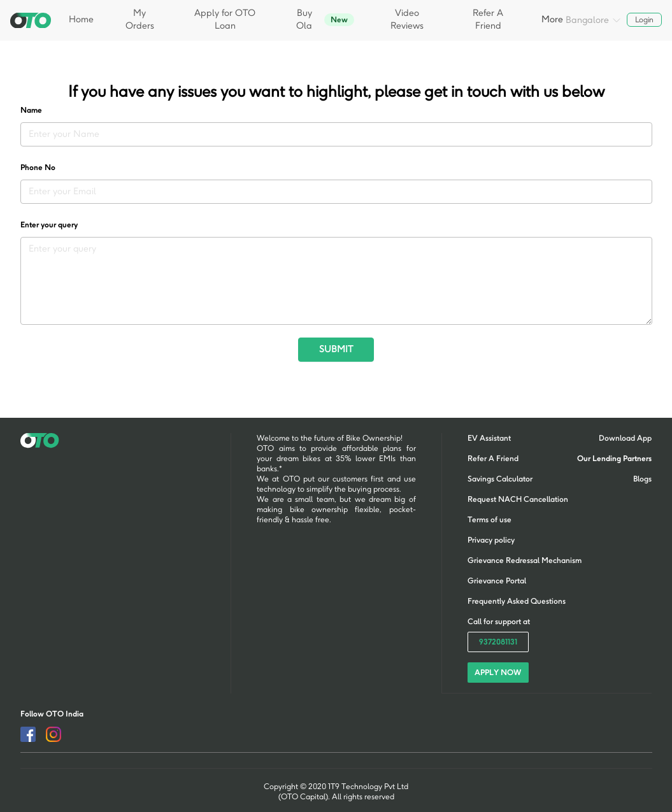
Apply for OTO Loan (225, 19)
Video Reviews (407, 19)
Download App (625, 438)
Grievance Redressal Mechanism (525, 560)
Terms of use (490, 520)
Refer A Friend (488, 19)
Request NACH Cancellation (518, 499)
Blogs (642, 479)
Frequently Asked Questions (517, 601)
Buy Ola (325, 19)
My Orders (140, 19)
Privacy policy (491, 540)
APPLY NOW (498, 673)
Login (645, 20)
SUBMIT (336, 349)
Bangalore (594, 21)
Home (81, 19)
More (552, 19)
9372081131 (498, 642)
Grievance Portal (497, 581)
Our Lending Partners (614, 459)
